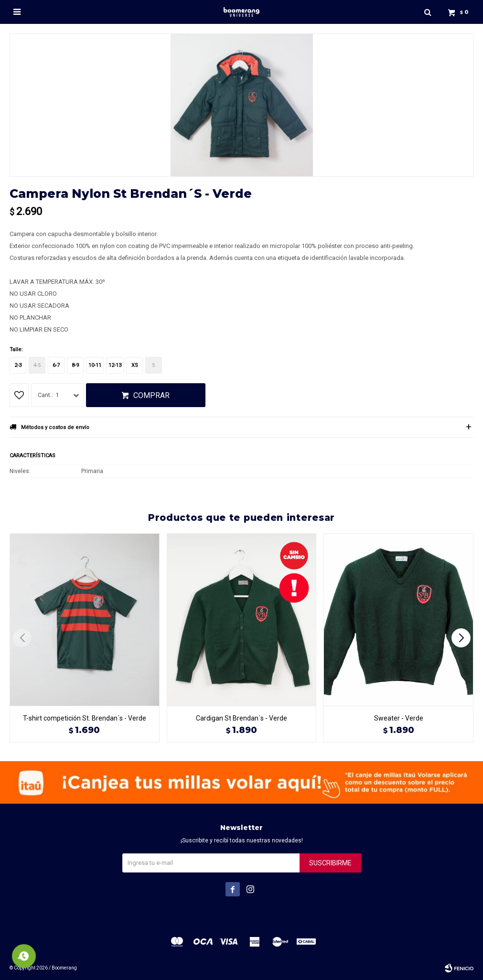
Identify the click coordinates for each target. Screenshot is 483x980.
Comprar (151, 395)
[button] (462, 638)
